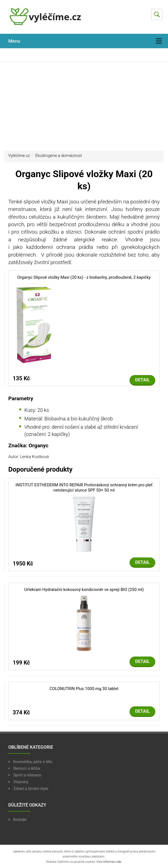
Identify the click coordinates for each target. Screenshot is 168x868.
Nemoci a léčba (27, 768)
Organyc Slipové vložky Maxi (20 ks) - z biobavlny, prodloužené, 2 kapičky (84, 277)
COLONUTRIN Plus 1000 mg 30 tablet (84, 689)
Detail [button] (142, 380)
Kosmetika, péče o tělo (33, 762)
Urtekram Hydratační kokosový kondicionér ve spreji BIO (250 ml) (84, 590)
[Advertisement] (84, 106)
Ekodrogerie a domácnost (59, 156)
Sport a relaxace (27, 775)
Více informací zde (109, 862)
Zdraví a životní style (31, 789)
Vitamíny (21, 782)
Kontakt (20, 820)
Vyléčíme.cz (19, 156)
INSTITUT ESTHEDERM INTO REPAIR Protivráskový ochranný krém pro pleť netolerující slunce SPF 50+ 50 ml (84, 488)
